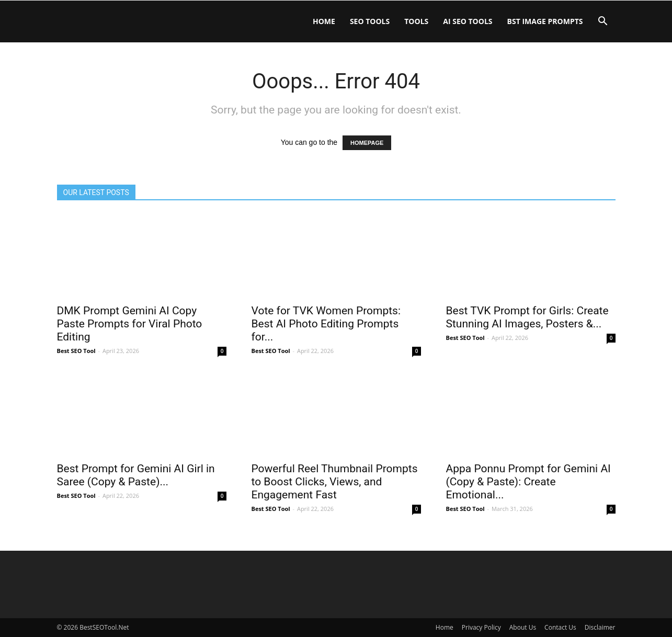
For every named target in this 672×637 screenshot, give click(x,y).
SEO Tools (370, 21)
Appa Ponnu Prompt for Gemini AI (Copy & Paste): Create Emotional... (528, 482)
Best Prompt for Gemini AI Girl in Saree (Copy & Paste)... (136, 475)
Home (324, 21)
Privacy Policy (481, 627)
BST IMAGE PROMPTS (545, 21)
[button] (603, 22)
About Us (523, 627)
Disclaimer (600, 627)
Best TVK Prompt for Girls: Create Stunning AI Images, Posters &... (527, 317)
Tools (416, 21)
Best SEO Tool (76, 351)
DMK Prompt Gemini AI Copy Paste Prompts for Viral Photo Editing (130, 324)
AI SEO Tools (468, 21)
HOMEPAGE (367, 143)
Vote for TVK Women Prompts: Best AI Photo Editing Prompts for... (326, 324)
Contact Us (560, 627)
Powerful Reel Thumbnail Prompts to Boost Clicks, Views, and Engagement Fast (335, 482)
